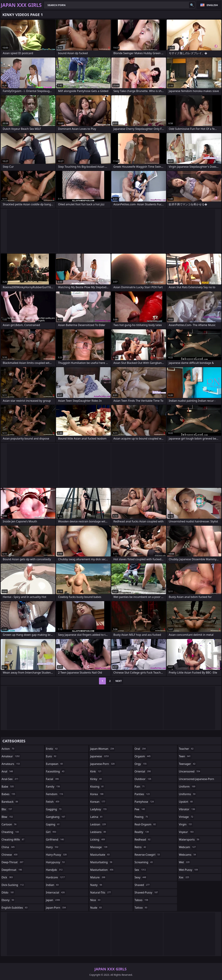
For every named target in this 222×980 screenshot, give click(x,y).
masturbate (100, 855)
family (53, 787)
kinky (96, 779)
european (55, 764)
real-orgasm (146, 824)
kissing (97, 787)
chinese (10, 855)
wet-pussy (189, 870)
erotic (52, 749)
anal (8, 771)
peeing (142, 817)
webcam (188, 847)
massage (99, 847)
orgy (141, 764)
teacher (187, 749)
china (9, 847)
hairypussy (56, 862)
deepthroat (12, 870)
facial (53, 779)
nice (96, 900)
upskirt (186, 802)
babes (9, 794)
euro (52, 756)
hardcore (56, 877)
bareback (10, 802)
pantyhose (145, 802)
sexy (141, 877)
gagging (54, 809)
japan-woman (102, 749)
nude (96, 908)
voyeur (187, 832)
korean (98, 802)
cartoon (9, 824)
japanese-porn (103, 764)
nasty (97, 885)
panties (143, 794)
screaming (144, 862)
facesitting (56, 771)
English (212, 5)
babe (8, 787)
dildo (8, 892)
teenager (188, 764)
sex (141, 870)
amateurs (11, 764)
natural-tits (101, 892)
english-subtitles (15, 908)
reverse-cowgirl (148, 855)
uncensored (190, 771)
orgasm (143, 756)
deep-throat (13, 862)
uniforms (188, 794)
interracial (56, 892)
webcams (188, 855)
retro (141, 847)
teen (185, 756)
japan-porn (56, 908)
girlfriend (55, 840)
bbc (7, 809)
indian (53, 885)
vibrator (187, 809)
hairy (52, 847)
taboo (142, 900)
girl (51, 832)
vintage (186, 817)
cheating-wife (13, 840)
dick (8, 877)
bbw (8, 817)
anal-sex (10, 779)
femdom (55, 794)
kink (96, 771)
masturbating (102, 862)
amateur (11, 756)
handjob (55, 870)
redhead (143, 840)
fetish (53, 802)
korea (97, 794)
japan (53, 900)
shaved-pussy (147, 892)
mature (98, 877)
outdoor (143, 779)
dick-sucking (13, 885)
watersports (189, 840)
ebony (8, 900)
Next (119, 681)
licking (98, 840)
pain (140, 787)
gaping (53, 824)
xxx (184, 877)
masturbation (102, 870)
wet (185, 862)
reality (142, 832)
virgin (186, 824)
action (8, 749)
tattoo (141, 908)
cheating (11, 832)
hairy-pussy (57, 855)
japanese (100, 756)
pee (140, 809)
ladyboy (99, 809)
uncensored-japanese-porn (196, 780)
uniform (187, 787)
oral (141, 749)
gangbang (56, 817)
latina (97, 817)
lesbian (98, 824)
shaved (142, 885)
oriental (143, 771)
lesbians (98, 832)
